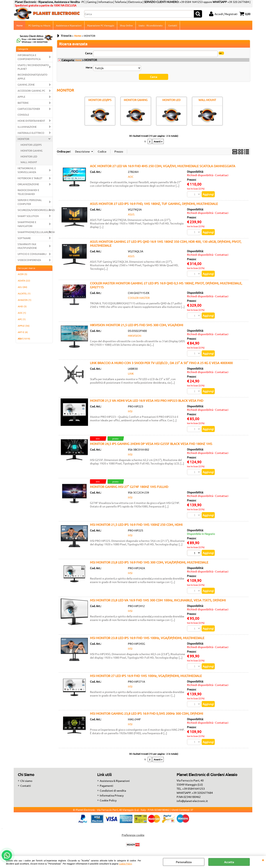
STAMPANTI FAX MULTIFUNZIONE (27, 246)
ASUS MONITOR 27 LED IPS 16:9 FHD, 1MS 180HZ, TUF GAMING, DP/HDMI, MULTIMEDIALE (154, 204)
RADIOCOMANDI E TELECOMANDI (28, 192)
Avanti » (158, 141)
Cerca (89, 53)
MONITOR (23, 139)
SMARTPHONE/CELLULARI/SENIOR (35, 232)
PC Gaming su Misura (39, 25)
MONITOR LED (29, 156)
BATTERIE (23, 103)
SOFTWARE (24, 238)
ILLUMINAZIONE (27, 127)
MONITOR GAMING (32, 150)
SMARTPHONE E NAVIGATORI (27, 224)
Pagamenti (106, 786)
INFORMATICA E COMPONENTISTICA (29, 57)
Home (20, 25)
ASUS (131, 214)
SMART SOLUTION (28, 216)
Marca (89, 67)
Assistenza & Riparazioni (115, 781)
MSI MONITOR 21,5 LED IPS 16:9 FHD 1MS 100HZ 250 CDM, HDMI (136, 524)
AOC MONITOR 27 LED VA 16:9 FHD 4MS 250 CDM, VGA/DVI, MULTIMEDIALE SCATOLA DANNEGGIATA (163, 166)
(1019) (24, 338)
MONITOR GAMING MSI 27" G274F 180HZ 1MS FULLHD (129, 487)
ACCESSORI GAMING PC (31, 91)
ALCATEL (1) (24, 293)
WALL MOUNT (29, 162)
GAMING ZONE (26, 84)
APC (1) (22, 319)
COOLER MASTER (139, 298)
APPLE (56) (24, 326)
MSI (130, 411)
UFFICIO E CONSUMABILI (32, 254)
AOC (131, 177)
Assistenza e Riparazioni (69, 25)
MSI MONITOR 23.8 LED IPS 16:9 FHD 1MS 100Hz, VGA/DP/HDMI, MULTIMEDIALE (147, 638)
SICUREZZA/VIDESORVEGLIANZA (35, 210)
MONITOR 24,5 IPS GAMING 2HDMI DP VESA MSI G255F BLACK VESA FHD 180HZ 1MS (151, 444)
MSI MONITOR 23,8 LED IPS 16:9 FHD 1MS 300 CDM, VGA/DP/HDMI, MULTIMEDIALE (149, 562)
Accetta (229, 862)
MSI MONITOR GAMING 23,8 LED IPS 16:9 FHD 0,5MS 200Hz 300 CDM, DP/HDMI (146, 713)
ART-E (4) (23, 332)
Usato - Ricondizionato (151, 25)
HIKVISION (135, 336)
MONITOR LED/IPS (31, 145)
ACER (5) (22, 274)
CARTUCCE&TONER (29, 109)
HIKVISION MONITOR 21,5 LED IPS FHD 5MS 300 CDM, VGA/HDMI (137, 325)
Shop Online (126, 25)
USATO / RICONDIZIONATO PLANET (33, 67)
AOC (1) (22, 313)
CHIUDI (263, 860)
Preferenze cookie (133, 835)
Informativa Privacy (112, 795)
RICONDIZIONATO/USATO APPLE (32, 76)
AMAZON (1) (25, 300)
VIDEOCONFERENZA (29, 260)
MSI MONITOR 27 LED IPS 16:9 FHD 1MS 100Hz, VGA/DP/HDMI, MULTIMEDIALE (146, 676)
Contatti (173, 25)
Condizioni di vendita (113, 790)
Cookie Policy (125, 864)
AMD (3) (22, 306)
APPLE (21, 97)
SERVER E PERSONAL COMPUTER (30, 202)
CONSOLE (23, 115)
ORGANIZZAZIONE (28, 184)
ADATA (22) (24, 280)
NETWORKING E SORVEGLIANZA (27, 170)
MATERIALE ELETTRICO (31, 133)
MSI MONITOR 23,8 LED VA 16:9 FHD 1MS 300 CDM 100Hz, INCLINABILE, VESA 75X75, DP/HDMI (158, 600)
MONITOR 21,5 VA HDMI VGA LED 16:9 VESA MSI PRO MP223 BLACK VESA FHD (147, 400)
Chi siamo (26, 781)
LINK (131, 373)
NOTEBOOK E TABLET (30, 178)
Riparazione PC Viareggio (101, 25)
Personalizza (184, 862)
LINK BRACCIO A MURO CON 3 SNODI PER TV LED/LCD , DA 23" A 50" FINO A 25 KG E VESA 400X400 (161, 363)
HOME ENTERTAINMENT (31, 121)
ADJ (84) (22, 287)
